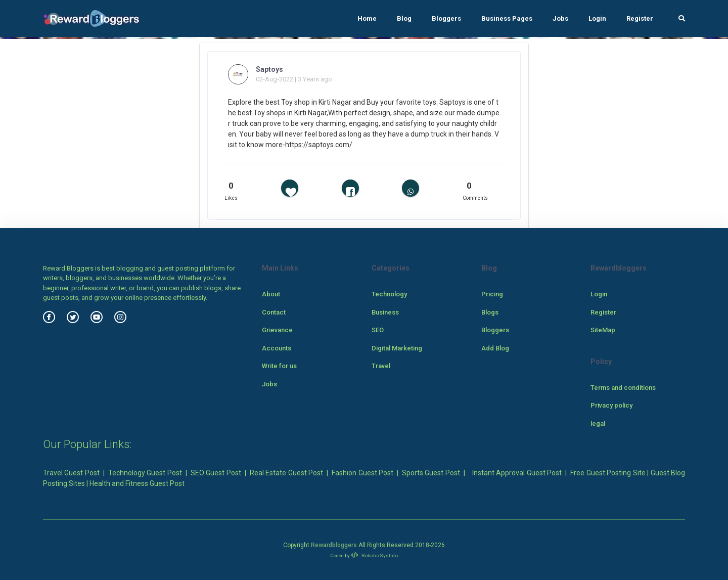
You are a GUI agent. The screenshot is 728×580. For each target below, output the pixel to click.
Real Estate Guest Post (286, 473)
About (271, 294)
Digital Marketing (397, 348)
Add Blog (495, 348)
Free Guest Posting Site (608, 473)
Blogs (490, 312)
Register (640, 18)
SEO (378, 330)
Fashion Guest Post (362, 473)
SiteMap (603, 330)
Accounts (277, 348)
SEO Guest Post (216, 473)
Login (597, 18)
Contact (274, 312)
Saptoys (269, 69)
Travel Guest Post (71, 473)
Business (385, 312)
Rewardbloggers (334, 545)
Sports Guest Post (431, 473)
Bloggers (446, 18)
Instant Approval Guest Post (517, 473)
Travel (381, 366)
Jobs (560, 18)
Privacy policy (611, 405)
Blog (404, 18)
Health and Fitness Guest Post (137, 483)
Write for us (279, 366)
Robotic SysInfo (374, 555)
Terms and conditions (623, 388)
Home (367, 18)
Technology (389, 294)
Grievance (277, 330)
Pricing (492, 294)
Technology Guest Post (145, 473)
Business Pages (507, 18)
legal (598, 423)
